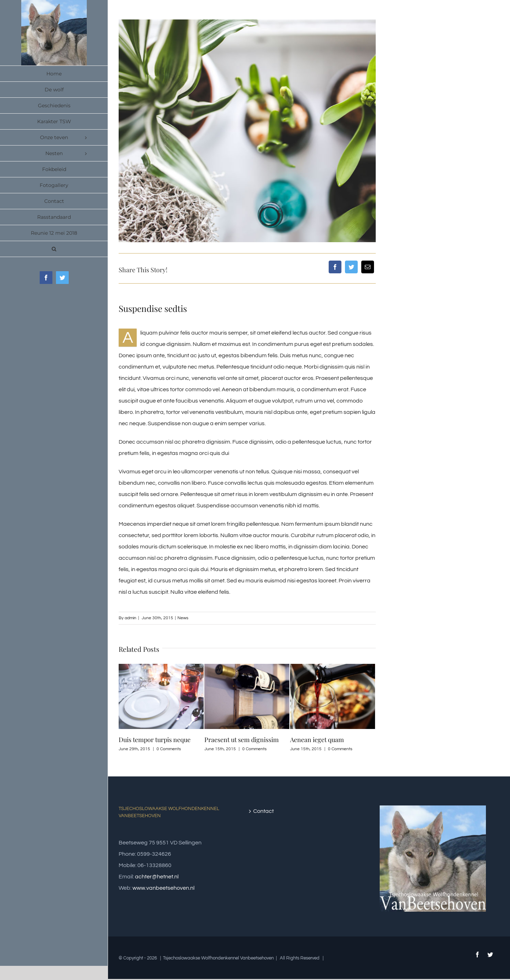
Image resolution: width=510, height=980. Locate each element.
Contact (263, 811)
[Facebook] (335, 267)
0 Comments (169, 749)
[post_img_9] (247, 131)
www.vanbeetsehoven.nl (163, 888)
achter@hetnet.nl (157, 877)
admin (131, 618)
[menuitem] (54, 74)
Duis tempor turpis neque (155, 740)
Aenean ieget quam (317, 740)
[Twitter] (351, 267)
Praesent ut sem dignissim (242, 740)
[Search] (54, 249)
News (183, 618)
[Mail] (368, 267)
